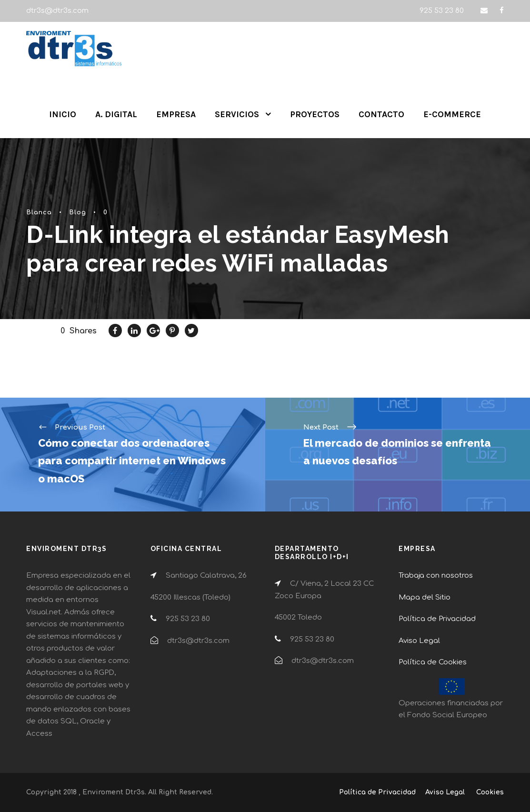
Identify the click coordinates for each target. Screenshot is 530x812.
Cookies (490, 792)
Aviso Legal (419, 641)
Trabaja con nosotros (436, 576)
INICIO (63, 114)
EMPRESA (176, 114)
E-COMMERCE (452, 114)
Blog (78, 212)
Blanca (39, 212)
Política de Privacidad (437, 619)
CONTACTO (381, 114)
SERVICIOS (237, 114)
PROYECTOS (315, 114)
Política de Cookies (433, 662)
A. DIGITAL (116, 114)
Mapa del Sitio (425, 597)
